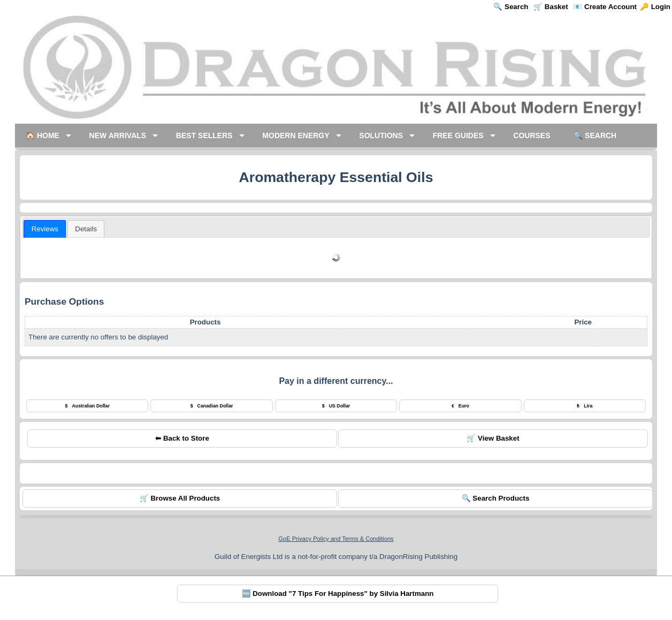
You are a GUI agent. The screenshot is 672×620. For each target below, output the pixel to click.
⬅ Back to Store (182, 438)
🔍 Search (511, 7)
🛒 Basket (551, 7)
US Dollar (336, 406)
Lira (585, 406)
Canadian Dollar (212, 406)
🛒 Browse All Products (180, 498)
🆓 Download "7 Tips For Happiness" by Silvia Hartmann (338, 593)
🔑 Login (655, 7)
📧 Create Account (605, 7)
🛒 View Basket (493, 438)
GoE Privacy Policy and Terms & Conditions (336, 539)
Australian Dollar (87, 406)
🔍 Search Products (496, 498)
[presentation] (45, 229)
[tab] (45, 229)
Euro (460, 406)
